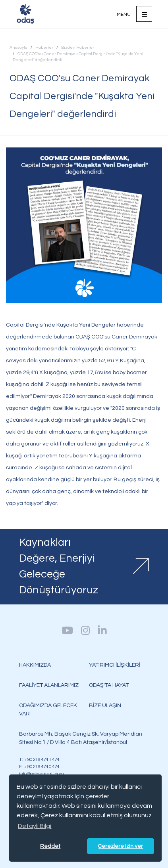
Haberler (44, 47)
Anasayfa (18, 47)
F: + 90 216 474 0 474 (39, 767)
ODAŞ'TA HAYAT (109, 685)
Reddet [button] (50, 846)
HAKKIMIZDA (35, 665)
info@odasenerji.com (42, 774)
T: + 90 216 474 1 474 (39, 759)
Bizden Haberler (78, 47)
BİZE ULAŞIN (105, 705)
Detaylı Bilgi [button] (35, 826)
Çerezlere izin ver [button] (120, 846)
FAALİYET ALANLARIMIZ (49, 685)
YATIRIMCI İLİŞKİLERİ (115, 665)
